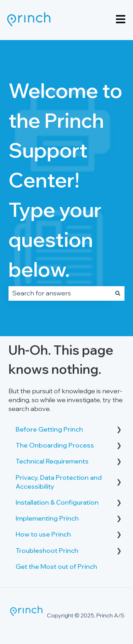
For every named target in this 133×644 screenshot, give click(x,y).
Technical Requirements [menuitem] (52, 461)
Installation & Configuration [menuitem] (57, 502)
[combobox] (60, 293)
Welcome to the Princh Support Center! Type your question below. (65, 180)
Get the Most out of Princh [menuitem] (56, 567)
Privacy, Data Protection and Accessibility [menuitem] (59, 482)
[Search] (118, 293)
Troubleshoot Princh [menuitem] (47, 551)
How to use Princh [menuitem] (43, 534)
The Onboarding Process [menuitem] (55, 445)
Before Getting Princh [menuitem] (49, 429)
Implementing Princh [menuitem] (47, 518)
